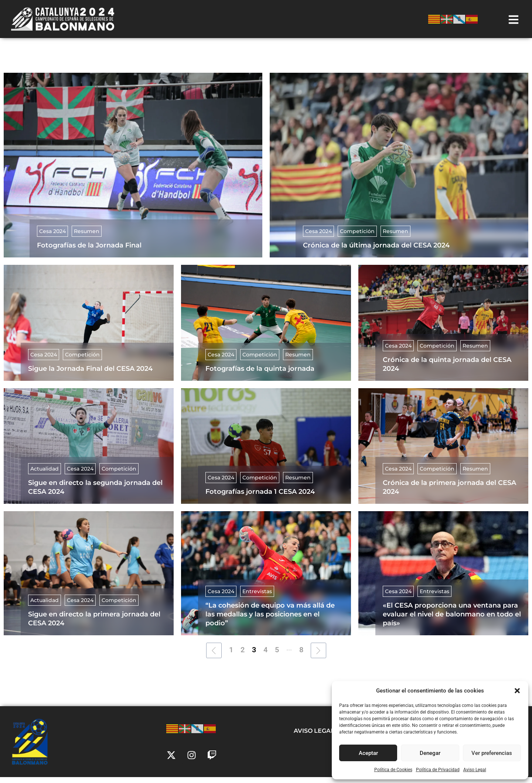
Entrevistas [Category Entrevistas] (257, 597)
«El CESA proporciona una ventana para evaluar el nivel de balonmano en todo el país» (452, 620)
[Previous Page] (214, 656)
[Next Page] (318, 656)
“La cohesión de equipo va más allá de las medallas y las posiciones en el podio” (270, 620)
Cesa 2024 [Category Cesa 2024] (52, 237)
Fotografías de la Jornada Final (89, 251)
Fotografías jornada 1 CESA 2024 (260, 498)
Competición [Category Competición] (357, 237)
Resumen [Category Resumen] (87, 237)
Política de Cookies (393, 770)
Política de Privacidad (438, 770)
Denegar (430, 753)
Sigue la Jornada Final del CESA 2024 (90, 375)
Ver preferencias (492, 753)
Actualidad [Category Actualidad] (45, 475)
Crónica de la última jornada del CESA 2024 (376, 251)
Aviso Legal (475, 770)
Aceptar (368, 753)
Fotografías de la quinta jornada (260, 375)
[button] (517, 691)
